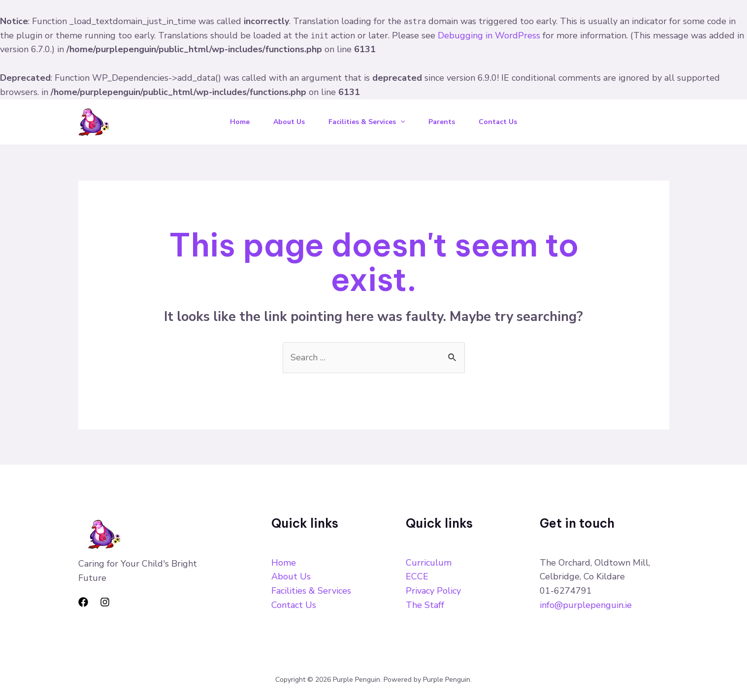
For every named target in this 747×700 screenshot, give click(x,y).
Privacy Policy (433, 591)
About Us (289, 122)
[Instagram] (105, 602)
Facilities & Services (367, 122)
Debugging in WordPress (489, 35)
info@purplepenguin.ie (586, 605)
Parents (442, 122)
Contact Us (498, 122)
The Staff (425, 605)
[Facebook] (83, 602)
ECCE (417, 576)
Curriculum (429, 563)
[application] (400, 122)
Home (240, 122)
